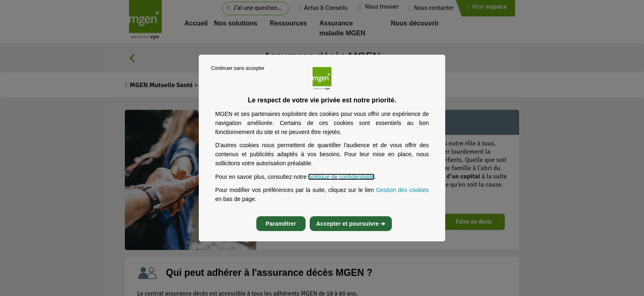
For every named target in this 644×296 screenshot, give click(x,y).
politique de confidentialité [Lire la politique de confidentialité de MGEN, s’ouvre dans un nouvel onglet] (341, 177)
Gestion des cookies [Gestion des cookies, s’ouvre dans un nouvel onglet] (403, 190)
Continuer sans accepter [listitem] (238, 68)
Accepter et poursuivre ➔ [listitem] (351, 224)
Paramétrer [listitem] (281, 224)
